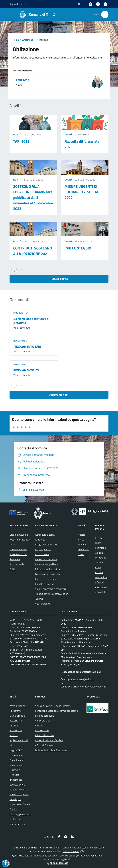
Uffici (12, 545)
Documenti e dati (59, 395)
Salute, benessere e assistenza (51, 589)
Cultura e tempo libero (46, 564)
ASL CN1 (40, 725)
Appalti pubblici (43, 549)
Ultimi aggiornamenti (20, 814)
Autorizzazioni (42, 554)
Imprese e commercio (46, 579)
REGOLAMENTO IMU (27, 370)
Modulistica (21, 313)
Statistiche (15, 819)
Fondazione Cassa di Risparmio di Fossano (56, 711)
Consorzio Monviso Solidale (49, 740)
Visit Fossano (42, 730)
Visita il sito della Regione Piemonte (53, 706)
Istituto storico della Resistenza (51, 750)
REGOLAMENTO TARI (27, 347)
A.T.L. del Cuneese (44, 745)
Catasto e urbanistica (46, 559)
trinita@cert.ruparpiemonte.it (31, 635)
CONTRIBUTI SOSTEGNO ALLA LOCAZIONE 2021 (33, 251)
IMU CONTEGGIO (78, 248)
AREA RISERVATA (57, 863)
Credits (13, 809)
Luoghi (98, 543)
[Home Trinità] (36, 14)
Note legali (15, 799)
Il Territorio (100, 548)
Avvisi (81, 554)
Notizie (81, 535)
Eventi (98, 538)
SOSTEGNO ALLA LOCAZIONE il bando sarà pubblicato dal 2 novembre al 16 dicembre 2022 (33, 197)
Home (16, 40)
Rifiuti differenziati (44, 735)
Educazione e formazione (48, 569)
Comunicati (84, 549)
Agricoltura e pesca (45, 535)
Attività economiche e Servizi (101, 577)
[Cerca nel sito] (105, 14)
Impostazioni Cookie (20, 804)
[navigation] (6, 14)
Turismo (39, 599)
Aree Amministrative (20, 540)
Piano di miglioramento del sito (19, 740)
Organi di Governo (19, 535)
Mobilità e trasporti (45, 584)
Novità (18, 135)
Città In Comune (71, 851)
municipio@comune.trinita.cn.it (32, 639)
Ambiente (40, 540)
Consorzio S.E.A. (43, 721)
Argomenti (28, 40)
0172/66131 (20, 624)
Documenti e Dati (18, 549)
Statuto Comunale (19, 790)
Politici (13, 569)
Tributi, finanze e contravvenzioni (52, 594)
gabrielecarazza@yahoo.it (81, 679)
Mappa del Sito (17, 824)
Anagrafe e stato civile (47, 545)
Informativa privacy (19, 794)
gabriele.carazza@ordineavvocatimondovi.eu (83, 687)
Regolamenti (21, 341)
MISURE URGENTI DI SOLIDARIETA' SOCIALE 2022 (83, 192)
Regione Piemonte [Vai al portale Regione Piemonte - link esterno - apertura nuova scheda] (18, 4)
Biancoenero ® (85, 856)
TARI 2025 (23, 80)
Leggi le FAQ (16, 750)
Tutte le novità (59, 279)
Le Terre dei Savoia (45, 716)
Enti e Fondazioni (18, 554)
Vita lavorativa (43, 604)
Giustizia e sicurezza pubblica (50, 574)
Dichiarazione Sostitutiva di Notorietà (31, 321)
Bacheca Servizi (18, 785)
